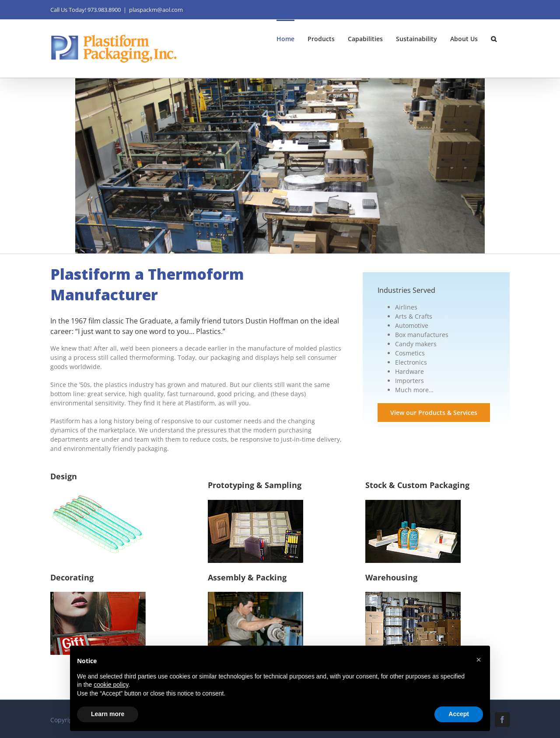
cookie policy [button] (111, 685)
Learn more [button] (108, 714)
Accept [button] (459, 714)
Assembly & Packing (247, 577)
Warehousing (391, 577)
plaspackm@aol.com (156, 10)
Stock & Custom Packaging (417, 485)
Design (64, 476)
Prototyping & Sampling (255, 485)
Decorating (72, 577)
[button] (494, 38)
